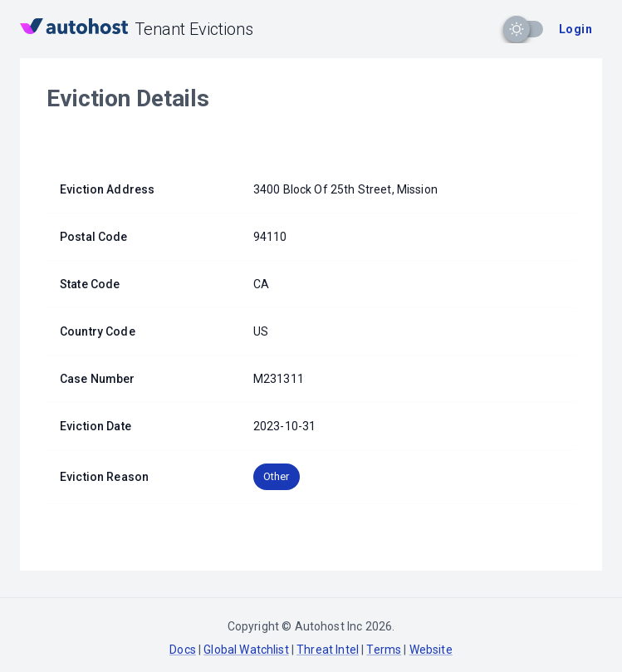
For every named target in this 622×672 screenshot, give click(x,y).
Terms (384, 650)
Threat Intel (328, 650)
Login (575, 29)
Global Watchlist (246, 650)
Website (431, 650)
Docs (183, 650)
